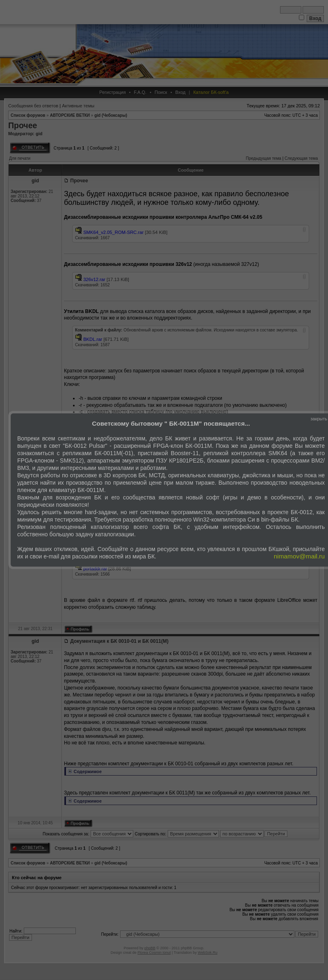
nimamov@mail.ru (299, 556)
